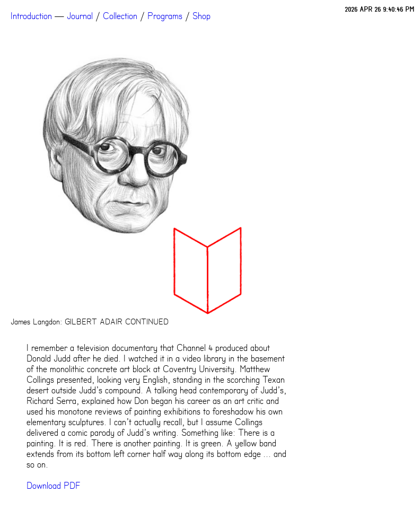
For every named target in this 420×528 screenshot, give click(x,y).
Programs (165, 16)
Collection (120, 16)
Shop (202, 16)
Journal (80, 16)
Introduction (31, 16)
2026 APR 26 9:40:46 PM (380, 9)
